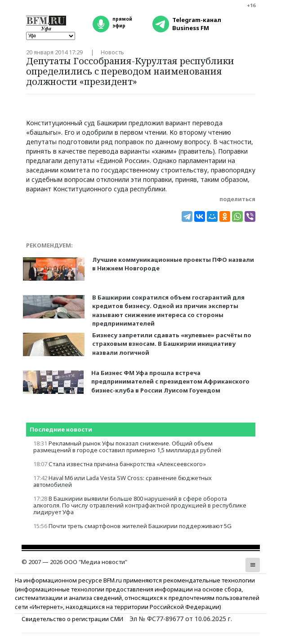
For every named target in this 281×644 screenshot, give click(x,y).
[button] (253, 565)
